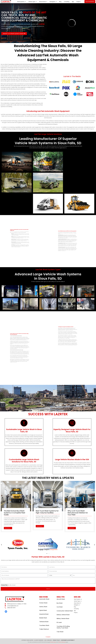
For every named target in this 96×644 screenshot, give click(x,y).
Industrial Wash (44, 614)
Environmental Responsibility (68, 640)
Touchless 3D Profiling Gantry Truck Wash (63, 627)
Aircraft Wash (61, 599)
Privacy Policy (57, 640)
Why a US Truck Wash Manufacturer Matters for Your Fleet (78, 513)
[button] (90, 2)
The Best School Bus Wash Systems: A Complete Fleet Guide (14, 513)
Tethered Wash (44, 622)
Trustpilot (48, 637)
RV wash (59, 622)
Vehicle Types (32, 2)
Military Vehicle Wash (63, 619)
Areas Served (43, 2)
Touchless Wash (44, 625)
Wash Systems (21, 2)
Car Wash (60, 607)
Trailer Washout (44, 629)
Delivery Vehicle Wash (63, 615)
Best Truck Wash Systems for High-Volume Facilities (47, 512)
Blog (60, 2)
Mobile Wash (43, 618)
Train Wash (60, 632)
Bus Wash (60, 603)
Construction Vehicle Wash (65, 611)
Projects (78, 2)
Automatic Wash (44, 599)
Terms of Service (62, 642)
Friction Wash (43, 603)
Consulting (67, 2)
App (73, 2)
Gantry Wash (43, 607)
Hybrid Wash (43, 610)
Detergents (53, 2)
